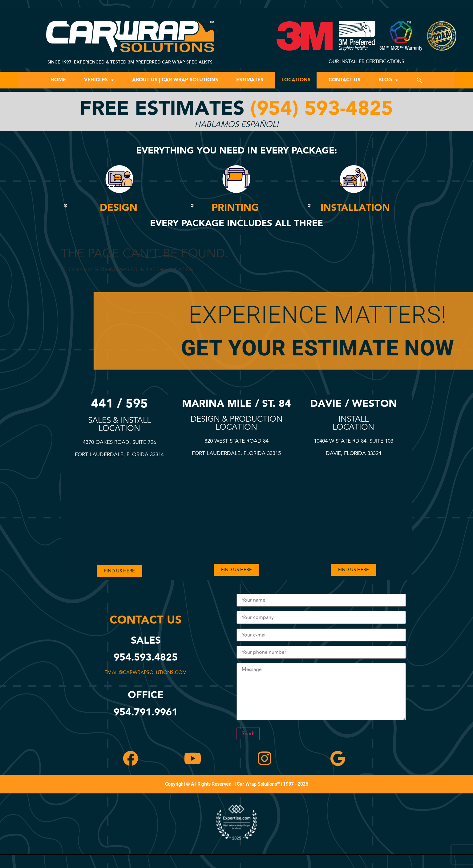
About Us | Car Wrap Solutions (175, 80)
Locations (296, 80)
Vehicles (99, 80)
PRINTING (235, 208)
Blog (388, 80)
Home (58, 80)
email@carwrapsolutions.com (149, 673)
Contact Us (344, 80)
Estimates (250, 80)
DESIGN (119, 208)
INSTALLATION (355, 208)
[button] (419, 80)
